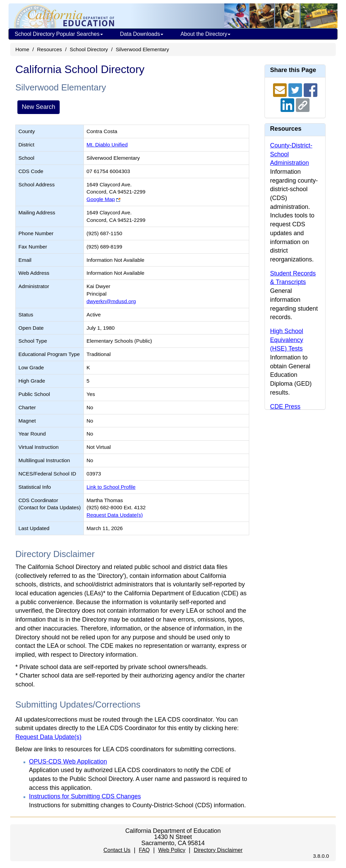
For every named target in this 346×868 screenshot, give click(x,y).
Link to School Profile (111, 487)
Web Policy (172, 850)
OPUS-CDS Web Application (68, 762)
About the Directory (205, 34)
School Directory (89, 49)
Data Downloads (142, 34)
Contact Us (117, 850)
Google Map (101, 199)
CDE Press (285, 407)
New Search (39, 107)
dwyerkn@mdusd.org (111, 301)
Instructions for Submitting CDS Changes (85, 796)
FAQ (144, 850)
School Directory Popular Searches (59, 34)
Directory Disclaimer (218, 850)
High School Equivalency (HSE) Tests (287, 340)
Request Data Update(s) (115, 515)
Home (22, 49)
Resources (50, 49)
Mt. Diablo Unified (107, 145)
